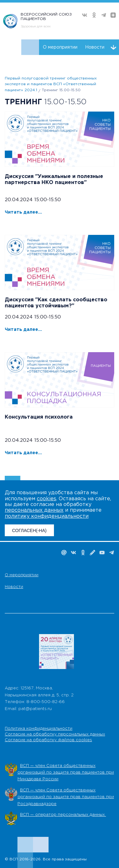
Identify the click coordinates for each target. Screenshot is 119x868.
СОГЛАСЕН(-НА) (29, 530)
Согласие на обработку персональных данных (55, 734)
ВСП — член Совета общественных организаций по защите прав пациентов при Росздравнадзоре (66, 797)
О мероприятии (60, 47)
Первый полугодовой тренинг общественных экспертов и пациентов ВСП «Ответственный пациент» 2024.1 (51, 84)
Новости (95, 47)
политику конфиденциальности (47, 516)
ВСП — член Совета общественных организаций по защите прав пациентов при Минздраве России (66, 773)
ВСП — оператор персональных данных (63, 815)
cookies (46, 499)
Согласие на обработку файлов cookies (48, 740)
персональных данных (34, 510)
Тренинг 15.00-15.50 (61, 90)
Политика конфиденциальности (39, 729)
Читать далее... (23, 212)
